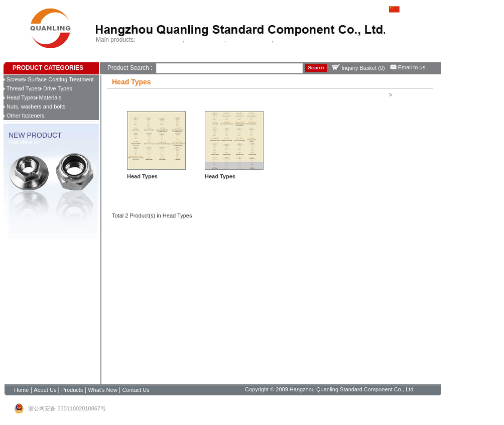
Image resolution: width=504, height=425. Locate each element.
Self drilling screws (160, 40)
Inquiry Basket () (358, 68)
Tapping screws (205, 40)
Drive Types (56, 88)
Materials (49, 97)
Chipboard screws (249, 40)
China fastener (293, 40)
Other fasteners (24, 116)
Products (148, 58)
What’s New (174, 58)
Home (107, 58)
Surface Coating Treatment (59, 79)
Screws (14, 79)
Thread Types (22, 88)
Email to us (408, 67)
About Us (126, 58)
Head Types (20, 97)
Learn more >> (145, 184)
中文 (401, 9)
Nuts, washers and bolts (34, 107)
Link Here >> (24, 142)
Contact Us (202, 58)
